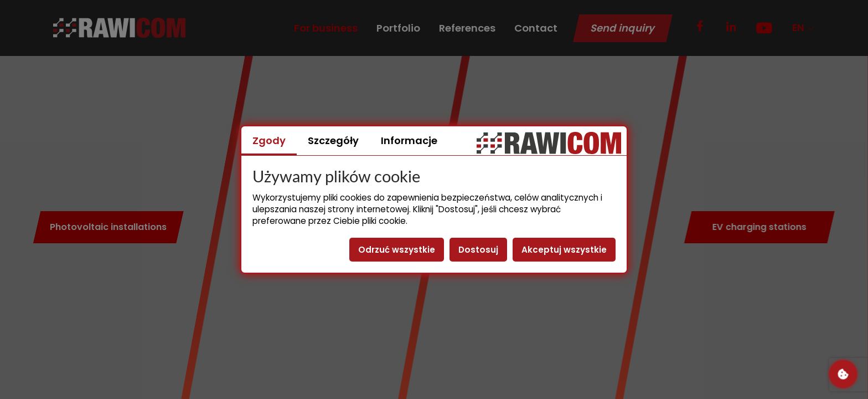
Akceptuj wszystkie (564, 250)
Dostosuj (478, 250)
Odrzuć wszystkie (397, 250)
